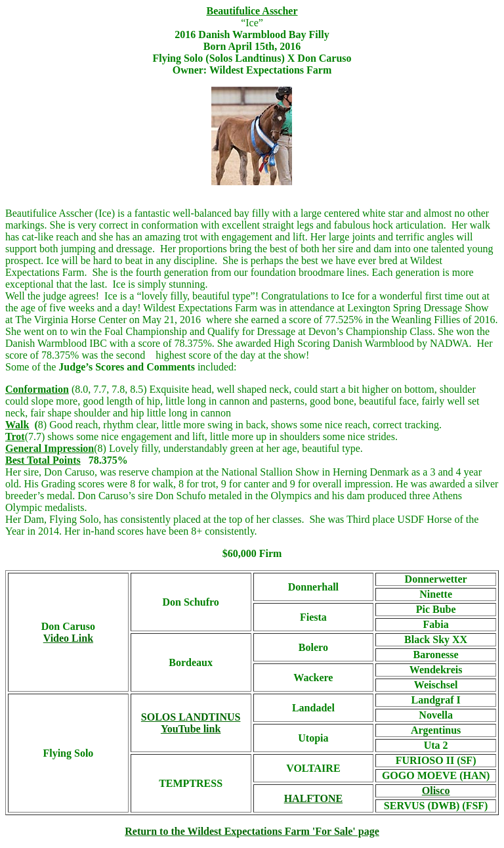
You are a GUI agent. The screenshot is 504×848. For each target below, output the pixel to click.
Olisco (436, 791)
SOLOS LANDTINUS (191, 717)
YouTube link (191, 729)
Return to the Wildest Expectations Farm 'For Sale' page (252, 831)
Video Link (68, 638)
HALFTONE (314, 798)
